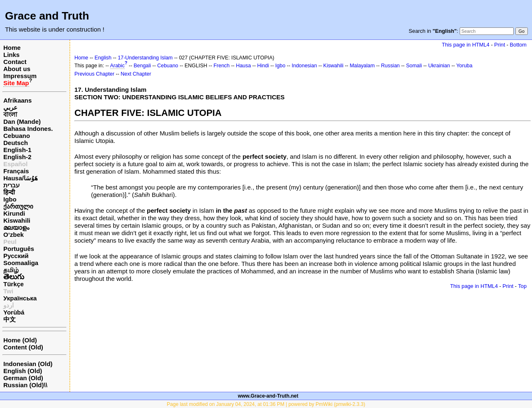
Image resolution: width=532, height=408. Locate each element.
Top (522, 286)
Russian (390, 66)
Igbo (10, 199)
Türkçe (14, 284)
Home (12, 48)
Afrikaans (17, 100)
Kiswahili (17, 220)
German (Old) (23, 378)
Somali (414, 66)
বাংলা (10, 114)
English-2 (17, 157)
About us (17, 69)
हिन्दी (9, 192)
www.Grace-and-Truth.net (268, 396)
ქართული (18, 206)
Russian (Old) (24, 385)
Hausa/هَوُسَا (21, 178)
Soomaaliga (21, 263)
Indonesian (304, 66)
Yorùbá (14, 312)
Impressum (20, 76)
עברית (11, 185)
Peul (10, 242)
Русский (16, 256)
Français (16, 171)
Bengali (143, 66)
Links (11, 55)
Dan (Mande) (22, 122)
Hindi (263, 66)
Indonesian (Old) (28, 364)
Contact (15, 62)
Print (500, 45)
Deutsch (16, 143)
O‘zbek (14, 235)
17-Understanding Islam (145, 58)
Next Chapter (136, 74)
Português (19, 249)
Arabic (117, 66)
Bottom (518, 45)
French (222, 66)
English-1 (17, 150)
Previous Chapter (94, 74)
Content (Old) (23, 347)
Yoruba (464, 66)
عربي (10, 107)
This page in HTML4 (466, 45)
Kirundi (14, 213)
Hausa (244, 66)
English (103, 58)
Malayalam (362, 66)
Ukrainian (439, 66)
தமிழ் (11, 270)
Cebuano (17, 136)
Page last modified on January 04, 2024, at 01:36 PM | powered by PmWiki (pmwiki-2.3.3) (266, 404)
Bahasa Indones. (28, 129)
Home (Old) (20, 340)
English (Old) (23, 371)
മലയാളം (16, 227)
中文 (10, 319)
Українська (20, 298)
